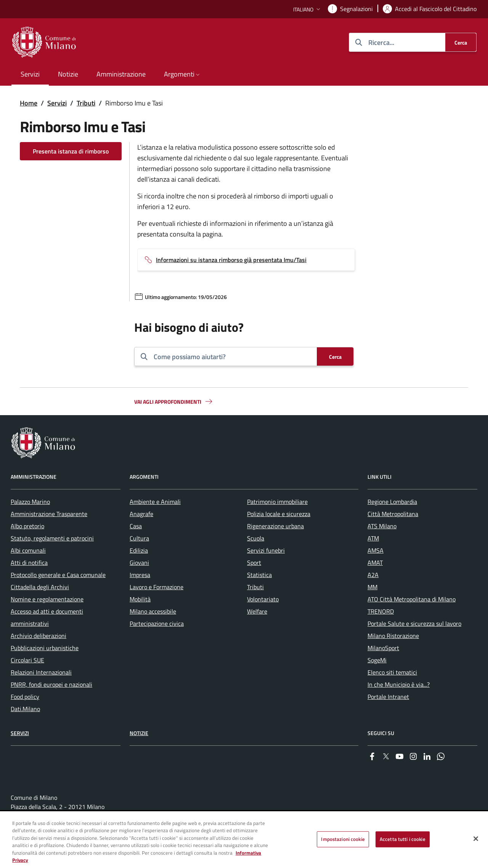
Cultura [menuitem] (139, 538)
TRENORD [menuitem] (381, 611)
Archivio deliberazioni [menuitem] (39, 636)
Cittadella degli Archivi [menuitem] (40, 587)
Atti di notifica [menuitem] (29, 563)
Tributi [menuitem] (255, 587)
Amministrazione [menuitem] (121, 74)
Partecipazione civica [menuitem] (157, 623)
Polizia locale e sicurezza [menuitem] (279, 514)
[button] (307, 9)
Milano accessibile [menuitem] (153, 611)
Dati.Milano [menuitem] (25, 709)
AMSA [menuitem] (376, 550)
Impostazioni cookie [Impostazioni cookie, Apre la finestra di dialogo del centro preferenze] (343, 839)
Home (29, 103)
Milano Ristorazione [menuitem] (393, 636)
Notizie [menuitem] (68, 74)
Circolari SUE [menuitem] (27, 660)
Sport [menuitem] (254, 563)
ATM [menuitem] (373, 538)
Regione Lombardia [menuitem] (392, 502)
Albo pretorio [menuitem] (27, 526)
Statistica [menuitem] (259, 575)
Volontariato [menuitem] (263, 599)
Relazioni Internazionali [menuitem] (41, 672)
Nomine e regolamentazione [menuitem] (47, 599)
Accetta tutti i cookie (403, 839)
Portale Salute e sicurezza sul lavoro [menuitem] (414, 623)
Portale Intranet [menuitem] (388, 697)
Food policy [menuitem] (25, 697)
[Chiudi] (476, 839)
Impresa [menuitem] (140, 575)
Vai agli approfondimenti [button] (174, 401)
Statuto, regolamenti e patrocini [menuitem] (52, 538)
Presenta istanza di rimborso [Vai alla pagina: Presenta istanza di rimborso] (71, 151)
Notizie (139, 733)
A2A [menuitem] (373, 575)
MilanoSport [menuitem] (383, 648)
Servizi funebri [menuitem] (266, 550)
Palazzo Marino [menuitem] (30, 502)
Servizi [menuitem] (30, 74)
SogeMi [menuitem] (377, 660)
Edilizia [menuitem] (139, 550)
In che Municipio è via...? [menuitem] (399, 684)
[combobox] (232, 356)
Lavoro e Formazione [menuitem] (157, 587)
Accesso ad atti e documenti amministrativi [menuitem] (47, 617)
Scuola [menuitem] (256, 538)
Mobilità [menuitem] (140, 599)
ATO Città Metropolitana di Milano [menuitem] (412, 599)
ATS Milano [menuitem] (382, 526)
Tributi (86, 103)
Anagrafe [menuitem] (141, 514)
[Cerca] (461, 42)
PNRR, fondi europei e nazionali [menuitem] (51, 684)
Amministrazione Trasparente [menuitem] (49, 514)
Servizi (57, 103)
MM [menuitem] (372, 587)
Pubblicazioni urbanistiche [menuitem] (45, 648)
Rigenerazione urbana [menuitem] (275, 526)
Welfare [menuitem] (257, 611)
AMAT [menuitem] (375, 563)
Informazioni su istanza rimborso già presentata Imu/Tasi (231, 260)
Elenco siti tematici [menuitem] (392, 672)
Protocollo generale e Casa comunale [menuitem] (58, 575)
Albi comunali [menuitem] (28, 550)
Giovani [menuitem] (139, 563)
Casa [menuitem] (136, 526)
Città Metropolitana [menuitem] (393, 514)
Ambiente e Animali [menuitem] (155, 502)
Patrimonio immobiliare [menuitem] (277, 502)
